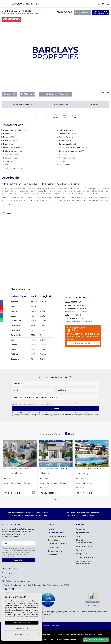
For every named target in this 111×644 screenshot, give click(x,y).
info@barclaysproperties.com (16, 581)
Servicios (53, 540)
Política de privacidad (71, 403)
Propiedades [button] (55, 533)
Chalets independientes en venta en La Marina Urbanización (29, 513)
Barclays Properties (25, 4)
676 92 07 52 (8, 577)
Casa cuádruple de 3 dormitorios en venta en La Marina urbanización (82, 640)
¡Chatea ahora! (95, 640)
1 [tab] (53, 500)
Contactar (54, 547)
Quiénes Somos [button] (57, 544)
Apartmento (83, 533)
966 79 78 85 (8, 573)
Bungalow (81, 554)
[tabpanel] (20, 468)
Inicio (51, 529)
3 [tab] (58, 500)
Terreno (80, 550)
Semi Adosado (84, 546)
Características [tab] (22, 105)
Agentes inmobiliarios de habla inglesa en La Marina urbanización (82, 634)
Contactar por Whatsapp (55, 94)
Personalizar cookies (22, 628)
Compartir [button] (9, 94)
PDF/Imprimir (28, 94)
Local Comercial (85, 557)
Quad (79, 536)
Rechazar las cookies (22, 634)
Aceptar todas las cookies (22, 623)
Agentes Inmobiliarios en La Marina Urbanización (82, 513)
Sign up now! (83, 343)
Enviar (56, 409)
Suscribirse (18, 560)
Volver (104, 92)
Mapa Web (55, 626)
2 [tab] (55, 500)
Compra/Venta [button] (56, 536)
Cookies (46, 626)
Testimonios (55, 551)
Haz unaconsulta (101, 12)
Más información (32, 617)
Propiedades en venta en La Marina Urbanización (29, 515)
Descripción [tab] (61, 105)
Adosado (81, 529)
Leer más (12, 205)
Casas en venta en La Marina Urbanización (82, 515)
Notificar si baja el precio (83, 12)
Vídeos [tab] (94, 105)
